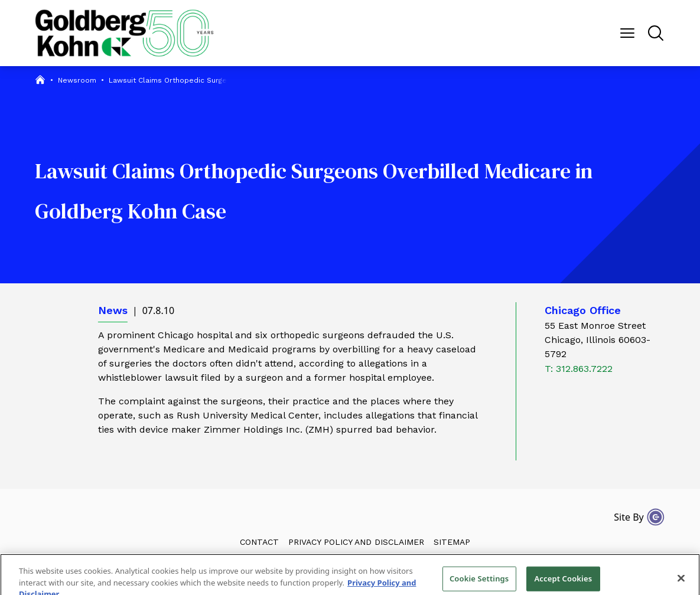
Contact (259, 542)
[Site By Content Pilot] (656, 517)
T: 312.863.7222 (579, 369)
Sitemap (452, 542)
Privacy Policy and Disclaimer (356, 542)
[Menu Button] (627, 33)
